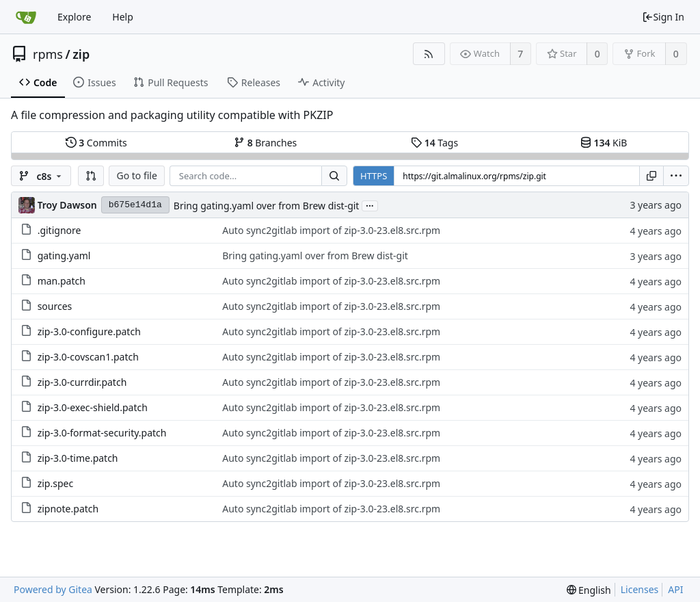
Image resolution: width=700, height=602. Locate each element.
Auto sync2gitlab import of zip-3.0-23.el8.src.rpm (331, 230)
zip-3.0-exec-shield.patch (93, 407)
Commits (96, 143)
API (675, 589)
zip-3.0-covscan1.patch (88, 357)
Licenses (640, 589)
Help (123, 17)
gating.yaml (64, 256)
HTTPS (374, 176)
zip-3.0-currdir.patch (82, 382)
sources (55, 306)
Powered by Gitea (53, 589)
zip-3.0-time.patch (78, 458)
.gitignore (59, 230)
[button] (91, 176)
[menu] (676, 176)
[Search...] (334, 176)
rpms (48, 54)
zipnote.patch (68, 509)
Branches (265, 143)
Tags (434, 143)
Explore (74, 17)
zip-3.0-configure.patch (89, 331)
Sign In (663, 17)
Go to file (136, 175)
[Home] (26, 17)
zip (81, 54)
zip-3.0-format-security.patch (102, 433)
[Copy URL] (651, 176)
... (370, 205)
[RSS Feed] (429, 54)
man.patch (62, 281)
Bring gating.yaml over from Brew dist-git (267, 206)
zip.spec (56, 483)
